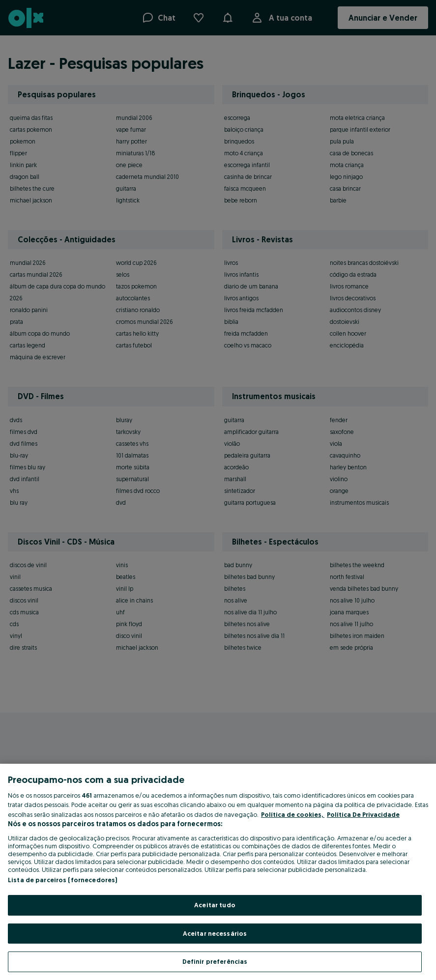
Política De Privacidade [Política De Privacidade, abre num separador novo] (363, 814)
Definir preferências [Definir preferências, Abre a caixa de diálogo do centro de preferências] (215, 961)
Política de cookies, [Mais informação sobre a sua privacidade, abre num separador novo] (293, 814)
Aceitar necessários (215, 933)
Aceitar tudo (215, 905)
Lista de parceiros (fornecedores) (62, 880)
